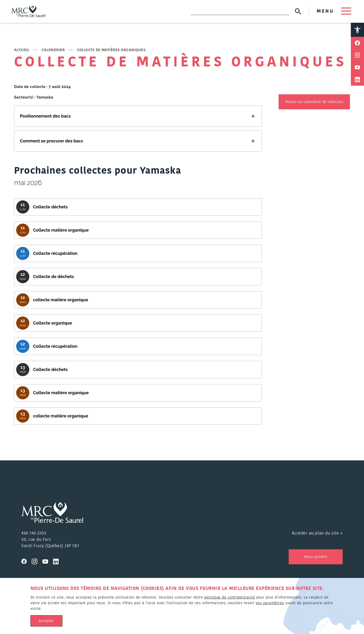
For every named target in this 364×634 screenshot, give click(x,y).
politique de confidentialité (230, 597)
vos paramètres (270, 603)
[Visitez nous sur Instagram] (37, 561)
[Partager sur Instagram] (357, 55)
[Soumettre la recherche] (298, 11)
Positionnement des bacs (45, 116)
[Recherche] (240, 11)
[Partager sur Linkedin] (357, 80)
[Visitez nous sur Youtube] (48, 561)
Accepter (46, 621)
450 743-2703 (34, 533)
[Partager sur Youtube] (357, 67)
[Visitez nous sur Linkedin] (58, 561)
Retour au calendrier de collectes (314, 102)
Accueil (22, 50)
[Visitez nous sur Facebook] (27, 561)
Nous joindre (316, 557)
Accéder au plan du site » (317, 533)
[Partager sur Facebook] (357, 43)
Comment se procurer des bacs (51, 141)
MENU (334, 11)
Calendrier (53, 50)
